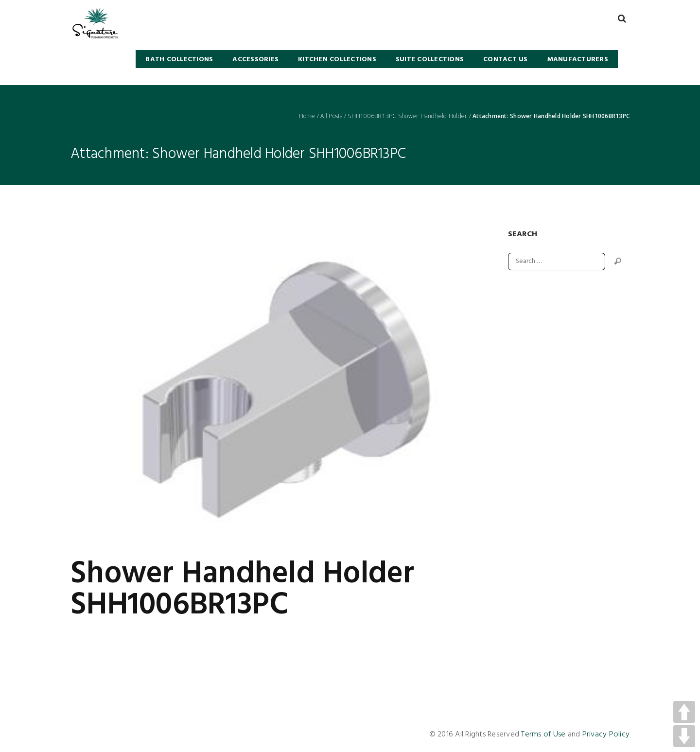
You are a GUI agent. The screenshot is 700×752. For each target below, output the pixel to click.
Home (307, 116)
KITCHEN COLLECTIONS (337, 60)
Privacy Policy (606, 735)
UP (684, 712)
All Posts (331, 116)
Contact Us (506, 60)
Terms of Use (543, 735)
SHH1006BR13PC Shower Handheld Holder (407, 116)
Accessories (255, 60)
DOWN (684, 736)
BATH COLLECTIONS (179, 60)
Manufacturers (578, 60)
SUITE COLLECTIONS (430, 60)
